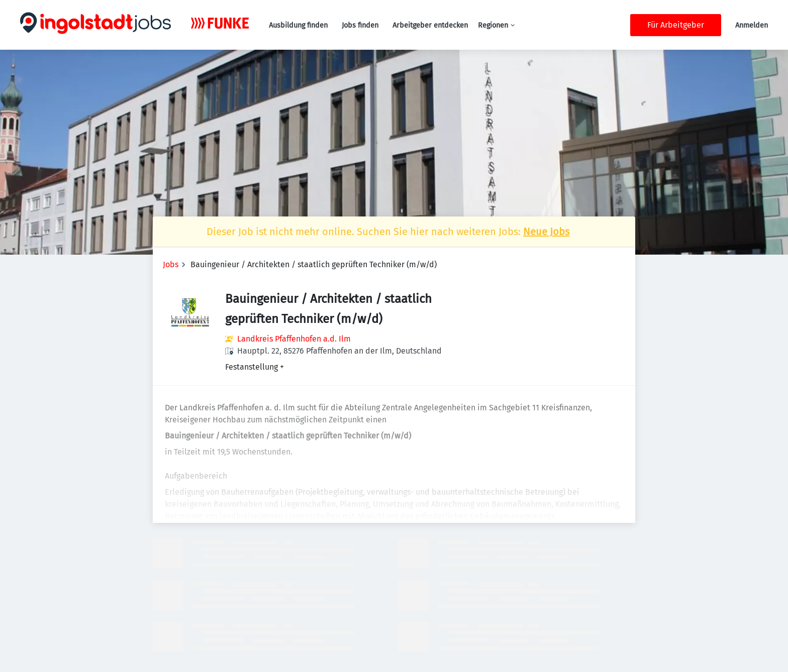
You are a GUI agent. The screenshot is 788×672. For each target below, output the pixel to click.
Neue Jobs (546, 232)
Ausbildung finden (298, 25)
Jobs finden (360, 25)
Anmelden (752, 25)
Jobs (171, 264)
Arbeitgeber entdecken (430, 25)
